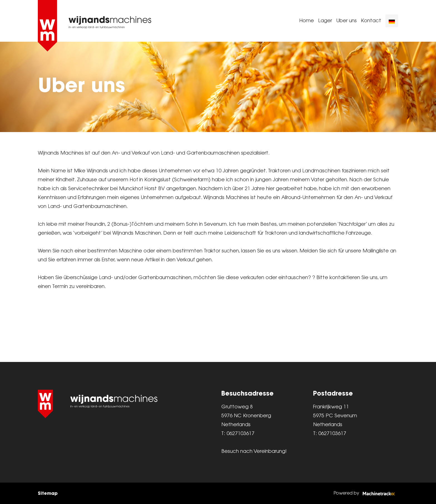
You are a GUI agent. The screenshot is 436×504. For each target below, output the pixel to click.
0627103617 (241, 434)
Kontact (371, 21)
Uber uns (346, 21)
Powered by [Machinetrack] (366, 493)
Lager (325, 21)
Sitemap (48, 493)
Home (307, 21)
